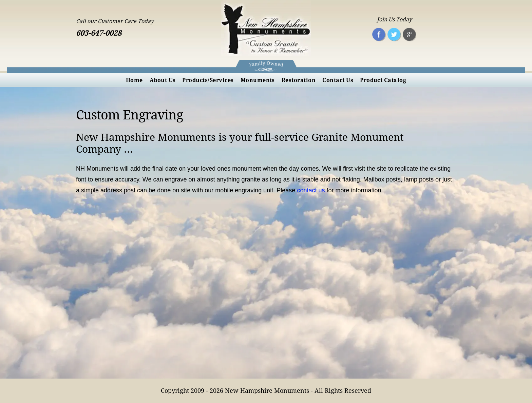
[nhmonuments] (115, 244)
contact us (311, 190)
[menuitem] (134, 80)
